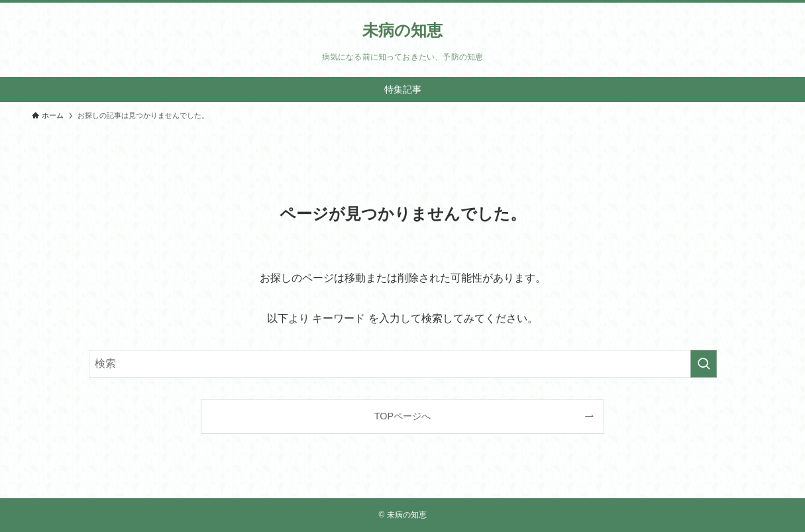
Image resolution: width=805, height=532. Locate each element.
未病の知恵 (402, 30)
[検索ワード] (403, 364)
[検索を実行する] (704, 364)
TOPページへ (402, 416)
